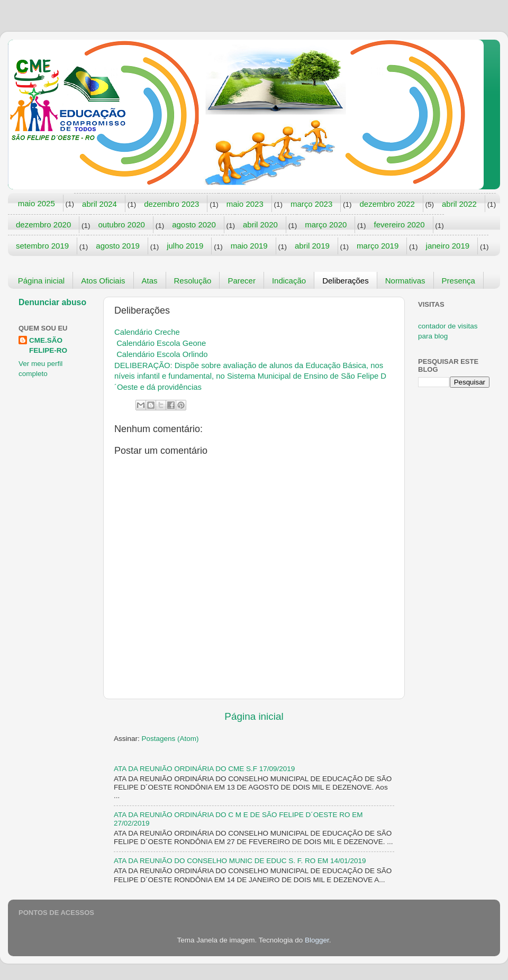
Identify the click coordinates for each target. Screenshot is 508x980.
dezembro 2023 (171, 204)
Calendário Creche (147, 332)
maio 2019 (249, 246)
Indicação (289, 281)
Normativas (405, 281)
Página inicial (41, 281)
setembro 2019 (42, 246)
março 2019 (378, 246)
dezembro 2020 (43, 225)
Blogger (317, 940)
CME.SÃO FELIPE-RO (48, 345)
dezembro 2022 (387, 204)
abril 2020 (260, 225)
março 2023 (311, 204)
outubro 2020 (122, 225)
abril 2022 (459, 204)
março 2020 (326, 225)
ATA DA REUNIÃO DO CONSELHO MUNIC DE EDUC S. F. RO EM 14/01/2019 (240, 861)
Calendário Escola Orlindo (162, 354)
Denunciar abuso (52, 302)
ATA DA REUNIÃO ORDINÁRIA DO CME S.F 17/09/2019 (204, 769)
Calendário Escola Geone (161, 343)
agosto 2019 (118, 246)
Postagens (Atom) (170, 739)
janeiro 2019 (448, 246)
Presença (459, 281)
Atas (150, 281)
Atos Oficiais (103, 281)
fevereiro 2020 (400, 225)
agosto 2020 (194, 225)
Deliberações (346, 281)
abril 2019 (312, 246)
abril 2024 (99, 204)
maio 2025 (37, 203)
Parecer (242, 281)
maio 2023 (245, 204)
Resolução (193, 281)
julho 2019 (185, 246)
